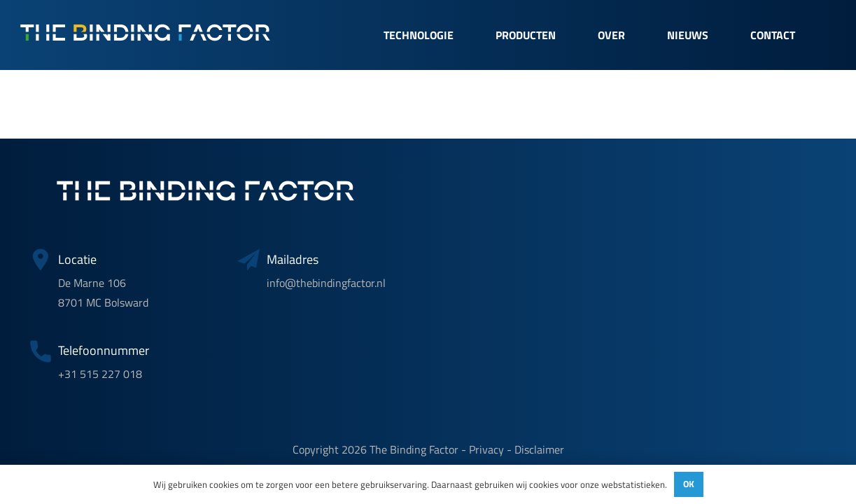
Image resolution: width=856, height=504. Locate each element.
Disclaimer (539, 449)
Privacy (486, 449)
